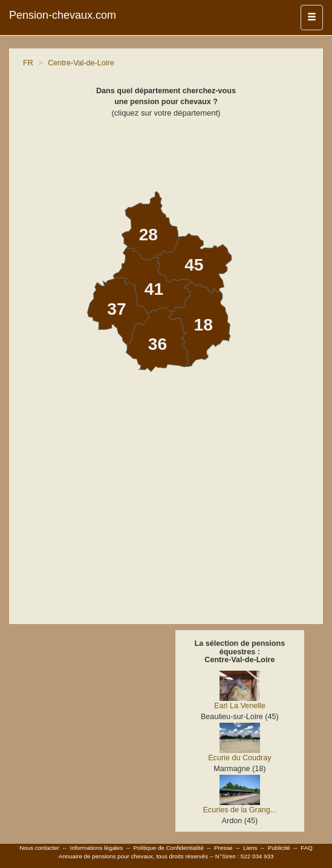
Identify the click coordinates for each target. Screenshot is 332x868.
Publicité (279, 848)
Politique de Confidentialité (169, 848)
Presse (223, 848)
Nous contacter (39, 848)
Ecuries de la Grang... (239, 810)
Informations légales (96, 848)
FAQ (307, 848)
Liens (250, 848)
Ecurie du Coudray (239, 758)
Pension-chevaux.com (63, 15)
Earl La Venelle (240, 706)
